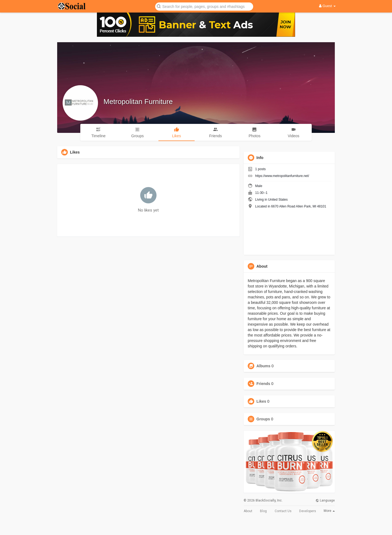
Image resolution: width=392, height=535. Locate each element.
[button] (204, 6)
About (248, 511)
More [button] (329, 511)
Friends (263, 384)
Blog (263, 511)
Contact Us (283, 511)
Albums (263, 366)
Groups (263, 419)
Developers (308, 511)
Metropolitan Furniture (138, 102)
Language (325, 500)
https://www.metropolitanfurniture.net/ (282, 176)
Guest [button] (327, 6)
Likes (261, 401)
